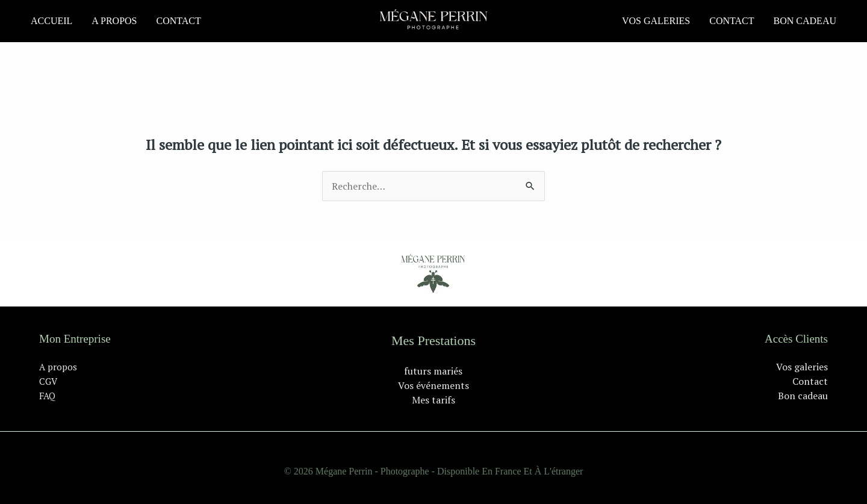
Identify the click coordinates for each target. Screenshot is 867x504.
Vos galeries (656, 21)
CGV (48, 381)
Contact (178, 21)
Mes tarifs (433, 400)
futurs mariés (433, 371)
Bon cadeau (805, 21)
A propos (114, 21)
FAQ (47, 396)
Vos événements (433, 385)
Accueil (51, 21)
